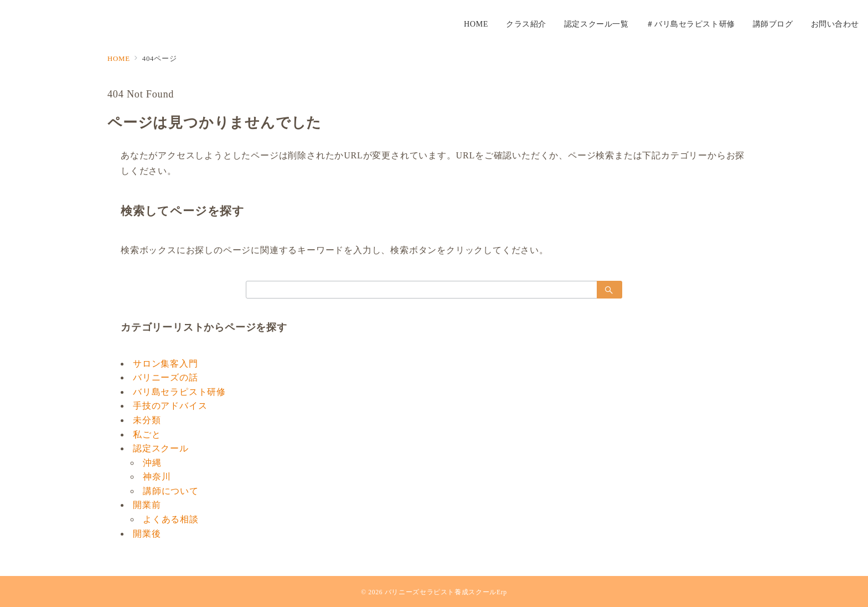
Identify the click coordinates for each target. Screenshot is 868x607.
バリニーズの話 (166, 377)
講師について (171, 491)
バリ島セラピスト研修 (179, 392)
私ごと (147, 434)
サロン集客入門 (166, 364)
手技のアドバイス (170, 406)
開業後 (147, 534)
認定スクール (161, 448)
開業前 (147, 505)
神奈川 (157, 477)
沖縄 (152, 463)
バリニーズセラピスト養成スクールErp (446, 592)
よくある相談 (171, 519)
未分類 (147, 420)
